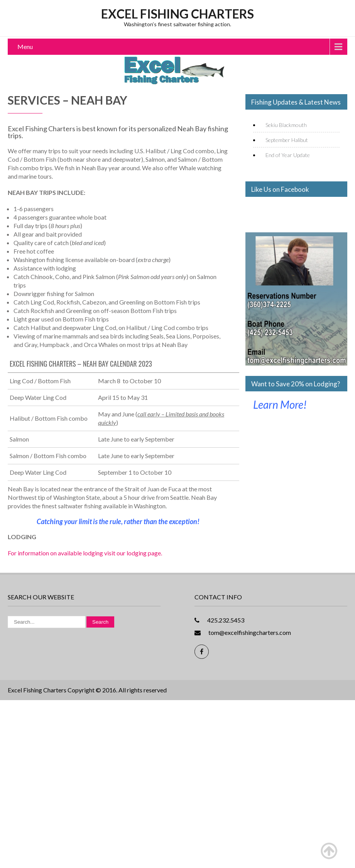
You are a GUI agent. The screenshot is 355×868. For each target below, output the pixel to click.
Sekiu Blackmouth (286, 125)
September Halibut (287, 140)
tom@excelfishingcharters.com (250, 632)
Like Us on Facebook (280, 189)
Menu (25, 47)
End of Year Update (288, 155)
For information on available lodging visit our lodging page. (85, 553)
